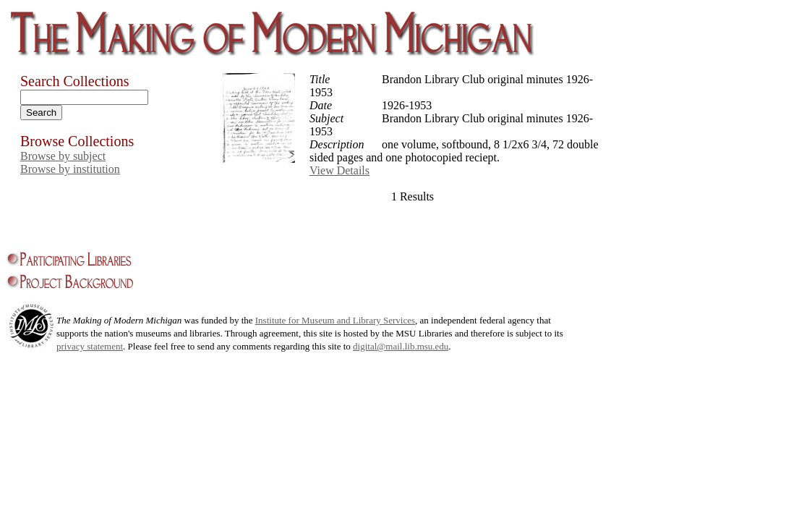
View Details (339, 170)
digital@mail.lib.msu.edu (401, 346)
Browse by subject (63, 156)
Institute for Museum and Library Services (335, 320)
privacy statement (90, 346)
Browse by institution (70, 169)
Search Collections (75, 81)
